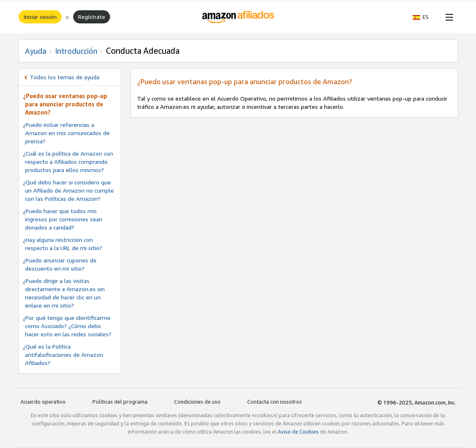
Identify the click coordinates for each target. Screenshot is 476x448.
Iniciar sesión (40, 17)
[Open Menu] (448, 17)
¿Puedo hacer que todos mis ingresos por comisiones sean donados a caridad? (63, 219)
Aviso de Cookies (298, 432)
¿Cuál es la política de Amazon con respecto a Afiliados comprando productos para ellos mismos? (68, 162)
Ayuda (36, 51)
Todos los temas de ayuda (65, 77)
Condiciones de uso (197, 402)
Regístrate (92, 17)
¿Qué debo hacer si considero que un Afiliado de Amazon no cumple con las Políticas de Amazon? (68, 190)
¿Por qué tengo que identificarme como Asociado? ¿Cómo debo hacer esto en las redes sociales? (67, 326)
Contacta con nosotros (275, 402)
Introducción (76, 51)
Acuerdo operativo (43, 402)
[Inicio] (238, 17)
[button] (425, 17)
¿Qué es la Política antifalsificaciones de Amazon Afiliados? (63, 355)
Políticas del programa (120, 402)
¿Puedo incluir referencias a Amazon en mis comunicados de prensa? (66, 133)
